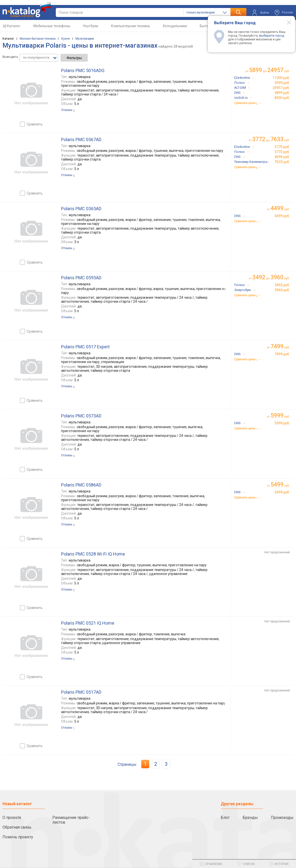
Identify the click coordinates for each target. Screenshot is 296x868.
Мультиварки (85, 39)
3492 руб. (282, 285)
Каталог (14, 26)
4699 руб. (282, 157)
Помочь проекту (18, 837)
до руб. (269, 70)
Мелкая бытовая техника (38, 39)
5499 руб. (282, 492)
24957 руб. (281, 88)
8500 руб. (282, 98)
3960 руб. (282, 290)
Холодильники (175, 26)
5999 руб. (282, 83)
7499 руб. (282, 354)
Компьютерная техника (130, 26)
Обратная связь (17, 827)
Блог (225, 818)
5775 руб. (282, 147)
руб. (280, 208)
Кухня (66, 39)
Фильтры (74, 58)
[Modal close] (286, 22)
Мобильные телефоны (52, 26)
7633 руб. (282, 162)
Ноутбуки (91, 26)
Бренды (250, 818)
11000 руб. (281, 78)
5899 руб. (282, 93)
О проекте (12, 818)
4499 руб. (282, 216)
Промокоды (282, 818)
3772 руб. (282, 152)
